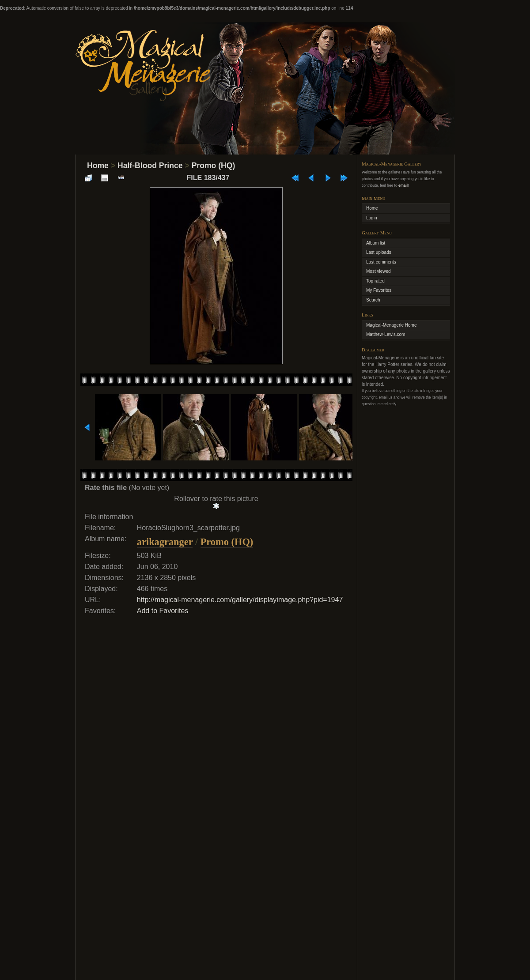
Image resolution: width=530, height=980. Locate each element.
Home (98, 166)
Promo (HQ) (214, 166)
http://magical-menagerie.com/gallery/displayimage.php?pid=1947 (240, 600)
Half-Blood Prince (150, 166)
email (403, 185)
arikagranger (165, 542)
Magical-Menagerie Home (392, 325)
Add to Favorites (163, 611)
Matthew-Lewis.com (386, 334)
